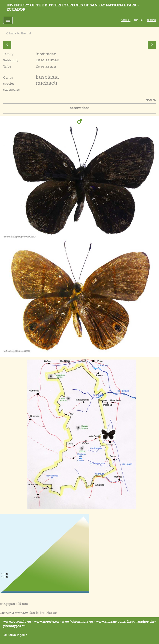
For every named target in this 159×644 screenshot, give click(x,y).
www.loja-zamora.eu (77, 622)
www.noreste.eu (46, 622)
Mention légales (15, 635)
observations (79, 108)
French (151, 20)
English (139, 20)
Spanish (126, 20)
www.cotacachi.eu (17, 622)
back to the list (19, 33)
